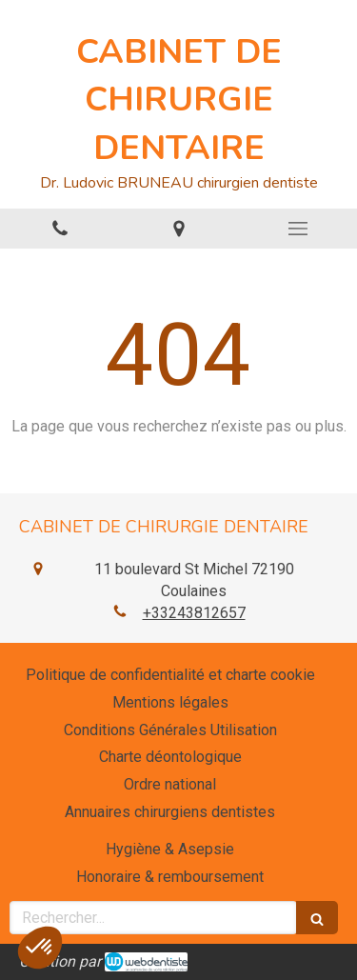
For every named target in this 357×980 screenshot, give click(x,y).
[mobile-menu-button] (297, 229)
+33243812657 (194, 613)
